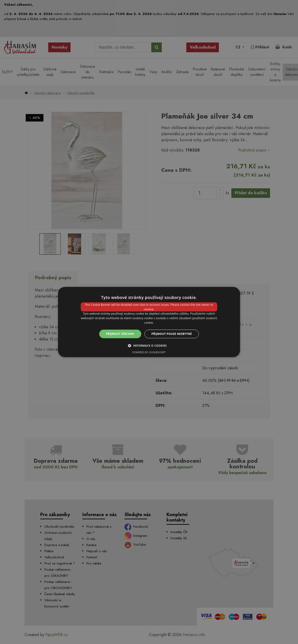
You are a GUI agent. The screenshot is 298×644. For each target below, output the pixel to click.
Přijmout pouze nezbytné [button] (172, 334)
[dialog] (149, 322)
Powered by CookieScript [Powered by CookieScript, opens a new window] (149, 352)
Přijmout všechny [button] (120, 334)
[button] (149, 346)
